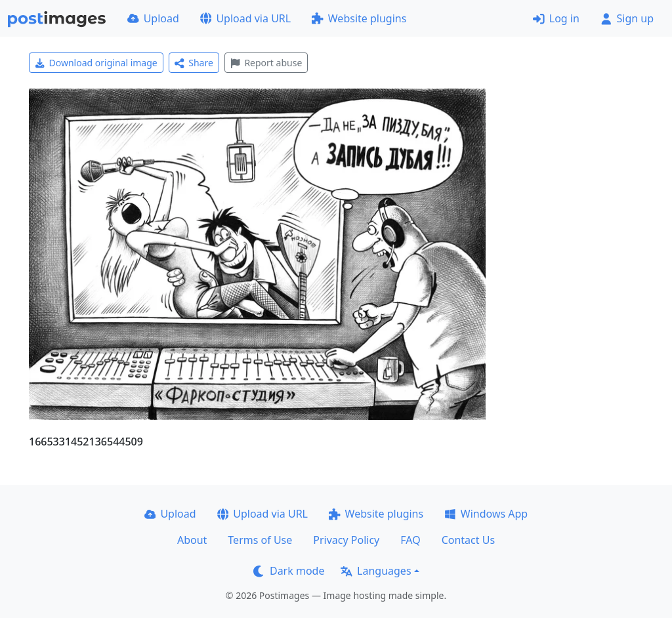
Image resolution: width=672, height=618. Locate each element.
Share (194, 63)
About (192, 540)
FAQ (410, 540)
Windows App (486, 514)
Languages (376, 571)
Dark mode (289, 571)
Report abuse (266, 63)
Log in (556, 18)
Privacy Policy (346, 540)
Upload (153, 18)
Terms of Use (260, 540)
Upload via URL (245, 18)
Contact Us (468, 540)
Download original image (96, 63)
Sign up (627, 18)
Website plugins (359, 18)
